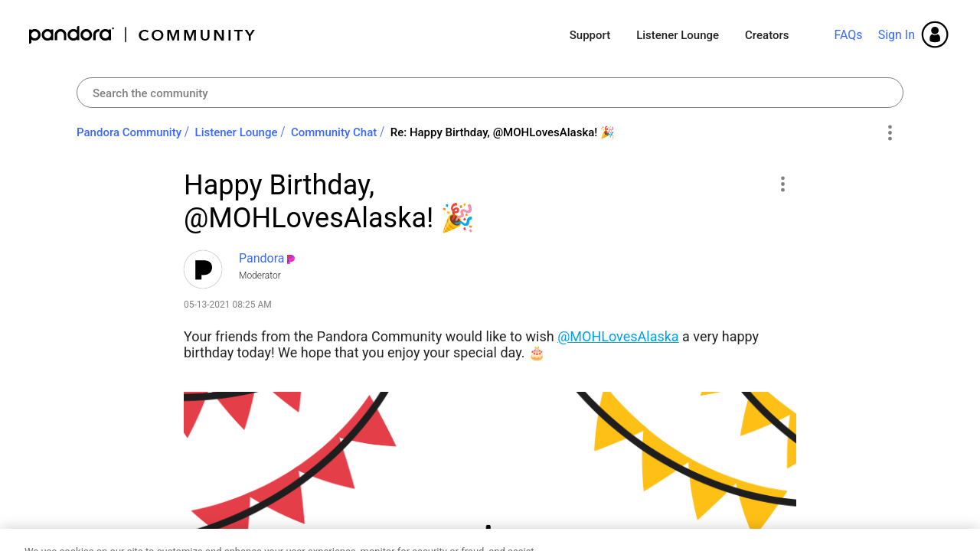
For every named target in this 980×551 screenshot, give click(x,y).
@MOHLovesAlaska (618, 336)
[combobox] (490, 93)
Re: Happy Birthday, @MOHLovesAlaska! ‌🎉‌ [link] (503, 132)
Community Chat (334, 132)
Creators (767, 35)
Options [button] (889, 133)
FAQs (848, 35)
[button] (782, 184)
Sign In (897, 35)
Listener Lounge (678, 35)
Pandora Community (143, 35)
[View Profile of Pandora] (262, 258)
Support (590, 35)
